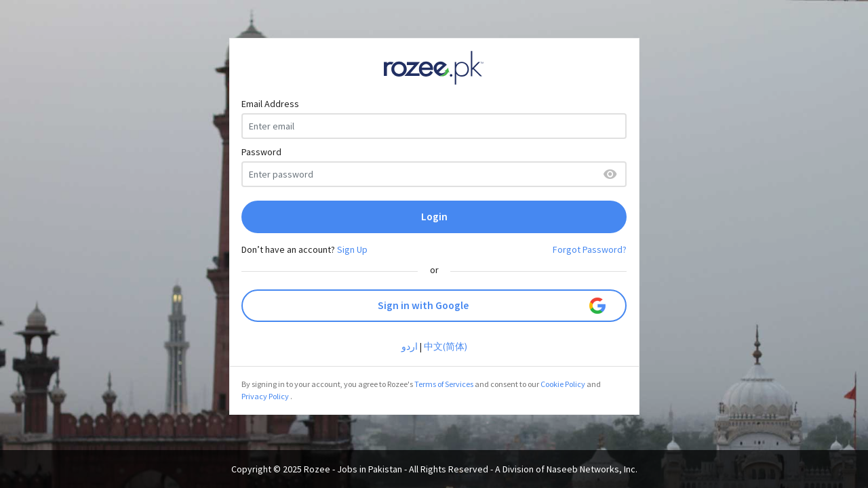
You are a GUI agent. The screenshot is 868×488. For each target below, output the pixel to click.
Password (261, 152)
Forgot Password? (590, 249)
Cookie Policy (563, 384)
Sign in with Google (492, 306)
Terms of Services (444, 384)
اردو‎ (410, 346)
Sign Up (352, 249)
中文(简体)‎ (446, 346)
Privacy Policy (265, 396)
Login (434, 217)
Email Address (270, 104)
